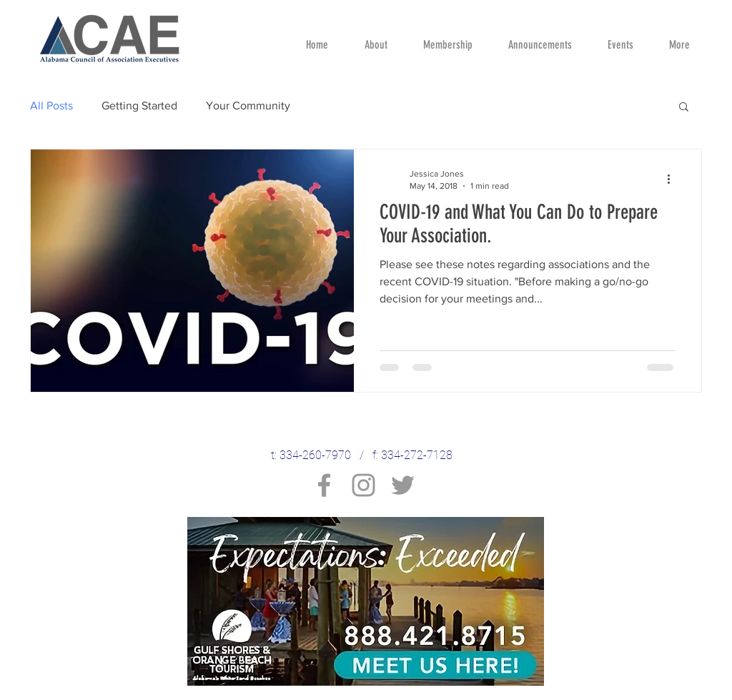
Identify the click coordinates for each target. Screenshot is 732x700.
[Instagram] (363, 485)
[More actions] (673, 179)
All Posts (51, 105)
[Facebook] (324, 485)
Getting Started (139, 105)
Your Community (248, 105)
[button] (684, 108)
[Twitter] (403, 485)
